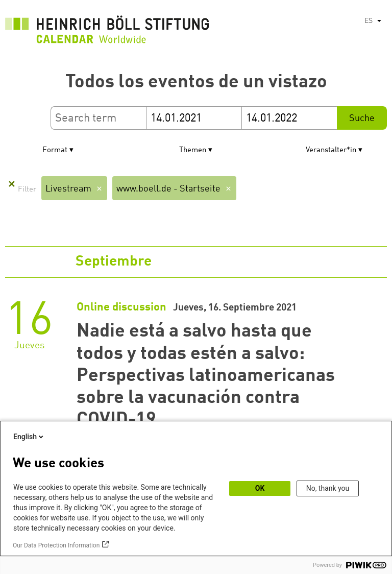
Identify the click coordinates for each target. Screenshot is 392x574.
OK (260, 488)
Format (55, 150)
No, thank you (328, 488)
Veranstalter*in (331, 150)
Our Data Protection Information (56, 545)
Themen (193, 150)
